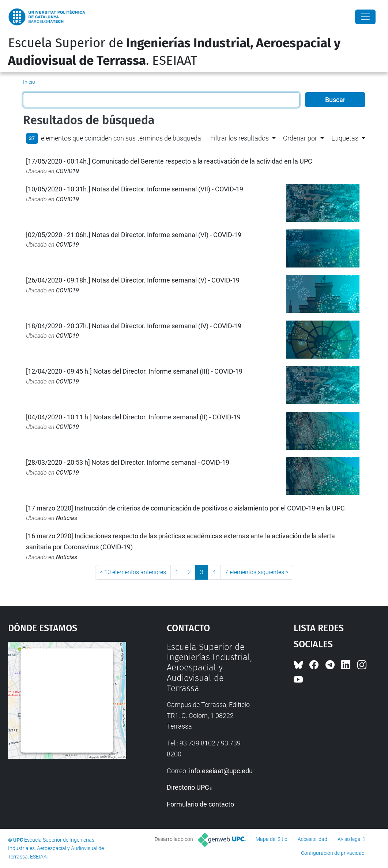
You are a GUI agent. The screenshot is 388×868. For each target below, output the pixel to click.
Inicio (29, 82)
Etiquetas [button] (345, 138)
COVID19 (67, 171)
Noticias (67, 518)
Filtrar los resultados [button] (240, 138)
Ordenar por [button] (300, 138)
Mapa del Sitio (272, 839)
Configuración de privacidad (333, 853)
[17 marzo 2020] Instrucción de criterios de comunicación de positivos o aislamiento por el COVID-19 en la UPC (185, 508)
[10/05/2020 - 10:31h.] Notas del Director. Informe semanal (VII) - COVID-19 (135, 189)
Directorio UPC (188, 787)
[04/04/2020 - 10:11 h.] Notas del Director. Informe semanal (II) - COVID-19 (133, 417)
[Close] (365, 17)
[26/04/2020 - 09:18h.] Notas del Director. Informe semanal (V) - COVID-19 (133, 280)
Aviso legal (350, 839)
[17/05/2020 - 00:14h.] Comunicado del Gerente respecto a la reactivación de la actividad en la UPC (169, 161)
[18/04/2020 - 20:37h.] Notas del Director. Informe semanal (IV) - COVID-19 (134, 326)
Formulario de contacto (200, 804)
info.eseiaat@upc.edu (221, 771)
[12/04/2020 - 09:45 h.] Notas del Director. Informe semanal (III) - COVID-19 (134, 371)
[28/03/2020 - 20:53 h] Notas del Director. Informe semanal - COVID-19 (128, 462)
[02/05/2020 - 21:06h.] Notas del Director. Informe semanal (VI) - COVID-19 (134, 235)
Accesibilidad (312, 839)
